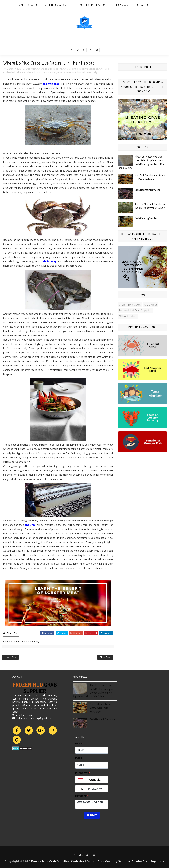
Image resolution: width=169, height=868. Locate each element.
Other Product (121, 5)
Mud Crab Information (93, 5)
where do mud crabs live (50, 69)
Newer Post (10, 657)
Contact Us (143, 5)
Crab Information (130, 305)
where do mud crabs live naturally (80, 72)
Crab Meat (31, 69)
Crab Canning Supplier (146, 218)
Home (21, 5)
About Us (33, 5)
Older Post (105, 657)
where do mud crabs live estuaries (81, 69)
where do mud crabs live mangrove (44, 72)
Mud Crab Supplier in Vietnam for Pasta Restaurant (100, 708)
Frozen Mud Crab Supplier (58, 5)
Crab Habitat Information (148, 190)
